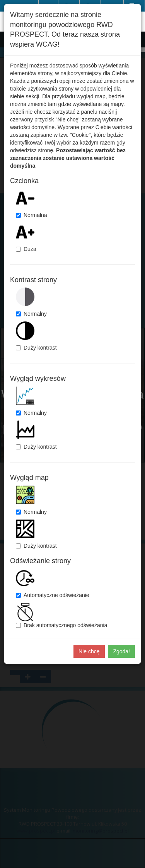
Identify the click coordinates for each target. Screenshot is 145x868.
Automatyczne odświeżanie (53, 595)
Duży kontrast (36, 348)
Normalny (31, 314)
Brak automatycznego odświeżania (61, 625)
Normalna (32, 215)
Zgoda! (121, 651)
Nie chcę (89, 651)
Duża (26, 249)
